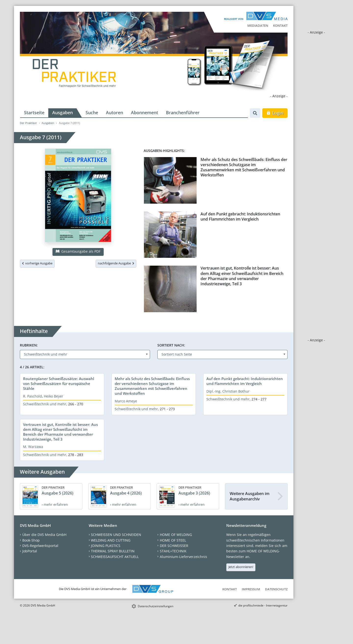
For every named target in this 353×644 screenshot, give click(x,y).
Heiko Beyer (54, 396)
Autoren (114, 112)
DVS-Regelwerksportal (40, 546)
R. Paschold (32, 396)
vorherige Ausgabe (37, 263)
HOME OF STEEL (173, 540)
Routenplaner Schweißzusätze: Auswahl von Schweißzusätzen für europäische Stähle (59, 384)
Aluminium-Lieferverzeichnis (183, 557)
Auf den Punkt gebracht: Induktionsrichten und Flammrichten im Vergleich (240, 217)
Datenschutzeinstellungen (156, 606)
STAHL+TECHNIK (173, 551)
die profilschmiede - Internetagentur (263, 605)
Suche (92, 112)
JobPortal (30, 551)
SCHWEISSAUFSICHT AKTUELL (115, 557)
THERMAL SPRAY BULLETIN (113, 551)
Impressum (251, 589)
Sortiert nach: (171, 345)
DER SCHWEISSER (174, 546)
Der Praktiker (28, 123)
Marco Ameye (126, 401)
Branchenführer (183, 112)
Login (275, 113)
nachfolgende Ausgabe (116, 263)
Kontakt (280, 25)
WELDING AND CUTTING (111, 540)
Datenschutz (276, 589)
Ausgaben (63, 112)
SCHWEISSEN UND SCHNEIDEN (116, 535)
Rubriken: (29, 345)
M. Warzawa (33, 447)
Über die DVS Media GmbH (44, 535)
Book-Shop (31, 540)
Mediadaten (258, 25)
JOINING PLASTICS (106, 546)
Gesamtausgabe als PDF (78, 251)
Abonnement (145, 112)
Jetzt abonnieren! (241, 567)
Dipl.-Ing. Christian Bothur (228, 391)
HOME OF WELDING (176, 535)
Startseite (34, 112)
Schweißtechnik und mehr (45, 404)
